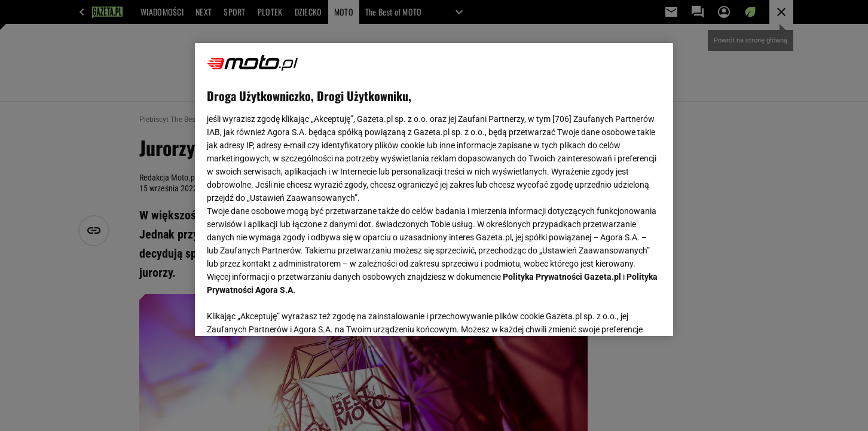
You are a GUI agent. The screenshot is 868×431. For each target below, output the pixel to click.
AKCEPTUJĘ (621, 313)
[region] (434, 189)
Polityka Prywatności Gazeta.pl (562, 277)
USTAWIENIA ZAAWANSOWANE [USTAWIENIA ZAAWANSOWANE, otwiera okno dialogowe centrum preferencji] (285, 312)
